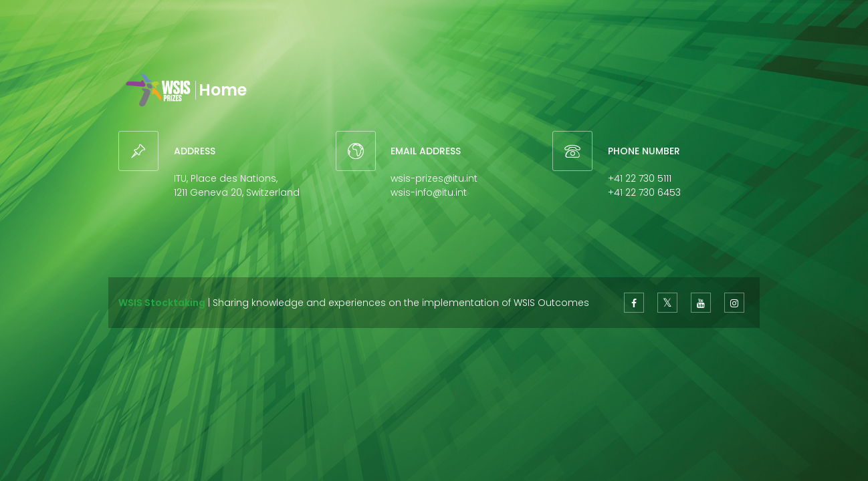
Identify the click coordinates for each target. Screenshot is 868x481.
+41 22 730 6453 (644, 192)
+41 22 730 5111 (640, 178)
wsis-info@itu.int (429, 192)
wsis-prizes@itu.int (434, 178)
